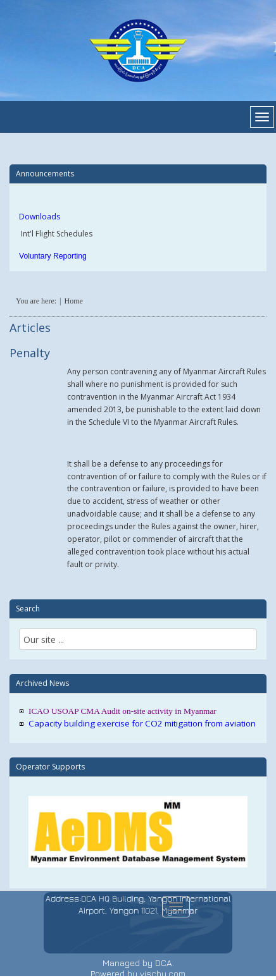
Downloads (40, 217)
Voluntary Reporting (53, 256)
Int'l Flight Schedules (56, 234)
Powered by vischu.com (138, 973)
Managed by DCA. (138, 963)
